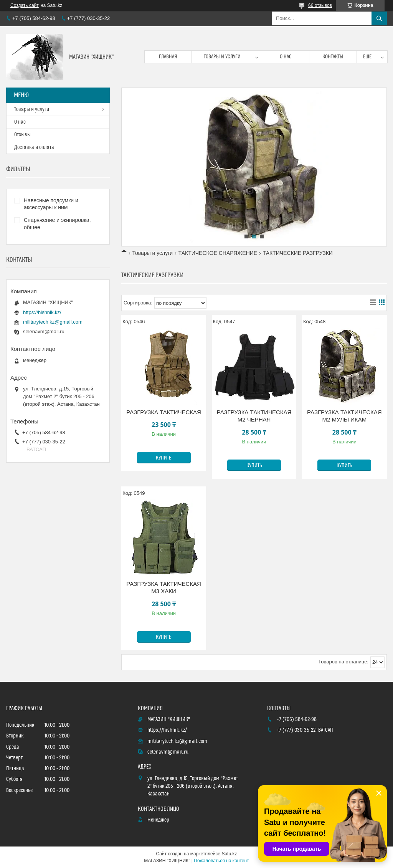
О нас (286, 57)
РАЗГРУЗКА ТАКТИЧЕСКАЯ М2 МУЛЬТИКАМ (344, 416)
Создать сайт (25, 5)
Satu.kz (229, 854)
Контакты (333, 57)
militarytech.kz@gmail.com (53, 322)
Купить (164, 458)
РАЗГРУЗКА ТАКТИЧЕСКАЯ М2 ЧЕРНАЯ (254, 416)
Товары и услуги (222, 57)
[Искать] (379, 18)
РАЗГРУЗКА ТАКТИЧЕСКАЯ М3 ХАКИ (164, 588)
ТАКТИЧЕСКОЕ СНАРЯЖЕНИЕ (218, 253)
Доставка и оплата (34, 147)
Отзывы (22, 135)
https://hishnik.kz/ (42, 312)
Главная (168, 57)
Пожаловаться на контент (221, 861)
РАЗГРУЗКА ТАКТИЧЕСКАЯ (164, 412)
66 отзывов (320, 5)
